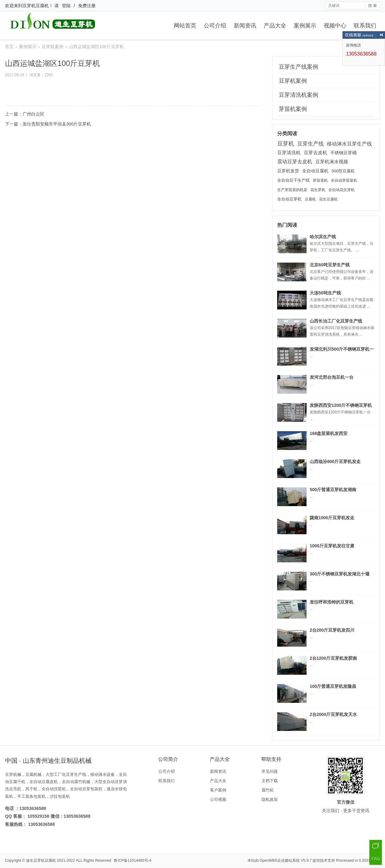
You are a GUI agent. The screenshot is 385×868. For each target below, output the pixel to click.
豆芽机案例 (52, 47)
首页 (9, 47)
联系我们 (365, 26)
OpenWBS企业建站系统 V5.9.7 (286, 861)
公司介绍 (215, 26)
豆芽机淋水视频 (332, 162)
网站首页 (185, 26)
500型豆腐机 (343, 171)
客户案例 (218, 790)
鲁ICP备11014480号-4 (132, 861)
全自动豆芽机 (289, 199)
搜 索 (372, 6)
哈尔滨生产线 (323, 237)
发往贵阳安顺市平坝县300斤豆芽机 (57, 124)
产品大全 (275, 26)
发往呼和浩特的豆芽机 (332, 602)
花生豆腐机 (328, 199)
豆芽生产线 (310, 144)
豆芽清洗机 (289, 153)
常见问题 (270, 771)
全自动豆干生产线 (293, 180)
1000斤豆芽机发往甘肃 (332, 546)
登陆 (66, 6)
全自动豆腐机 (315, 171)
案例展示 (305, 26)
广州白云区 (33, 114)
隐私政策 (270, 799)
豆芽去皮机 (315, 153)
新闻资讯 (245, 26)
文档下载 (270, 781)
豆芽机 (286, 144)
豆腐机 (310, 199)
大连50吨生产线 (325, 293)
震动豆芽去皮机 (295, 162)
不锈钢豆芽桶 (343, 153)
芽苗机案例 (293, 109)
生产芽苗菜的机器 (292, 190)
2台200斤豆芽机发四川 (332, 630)
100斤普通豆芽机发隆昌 (333, 686)
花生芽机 (318, 190)
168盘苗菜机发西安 (329, 433)
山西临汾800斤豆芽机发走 (335, 461)
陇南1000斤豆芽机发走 (332, 518)
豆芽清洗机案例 (298, 95)
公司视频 (218, 799)
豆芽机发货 (288, 171)
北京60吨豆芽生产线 (330, 265)
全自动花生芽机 (342, 190)
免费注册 (87, 6)
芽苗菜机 (320, 180)
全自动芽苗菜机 (344, 180)
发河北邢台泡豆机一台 (332, 377)
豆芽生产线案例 (298, 67)
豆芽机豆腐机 (36, 6)
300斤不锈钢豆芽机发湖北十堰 (340, 574)
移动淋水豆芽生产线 (349, 144)
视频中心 (335, 26)
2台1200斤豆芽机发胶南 (333, 658)
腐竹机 (268, 790)
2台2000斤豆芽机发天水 (333, 714)
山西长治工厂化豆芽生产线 (336, 321)
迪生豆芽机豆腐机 (41, 861)
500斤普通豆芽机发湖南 (333, 490)
